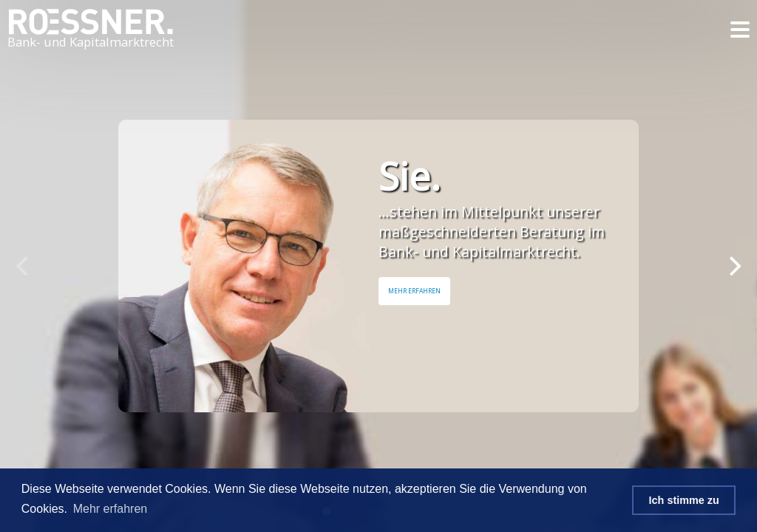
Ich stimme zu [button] (684, 500)
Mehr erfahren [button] (111, 509)
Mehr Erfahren (414, 291)
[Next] (733, 266)
